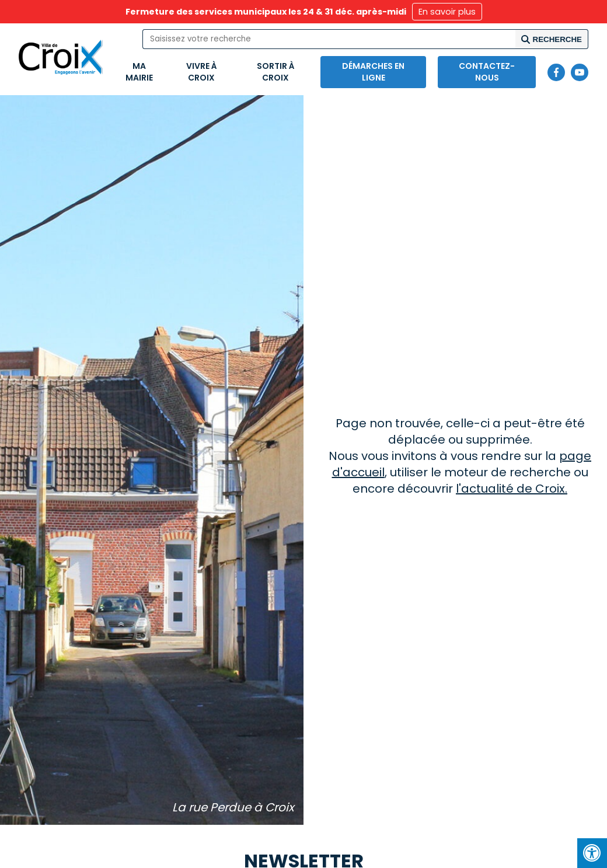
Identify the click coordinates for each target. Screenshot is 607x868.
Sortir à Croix (276, 72)
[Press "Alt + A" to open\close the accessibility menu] (592, 853)
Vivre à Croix (202, 72)
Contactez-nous (487, 72)
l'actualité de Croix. (512, 489)
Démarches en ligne (373, 72)
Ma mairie (139, 72)
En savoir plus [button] (447, 12)
